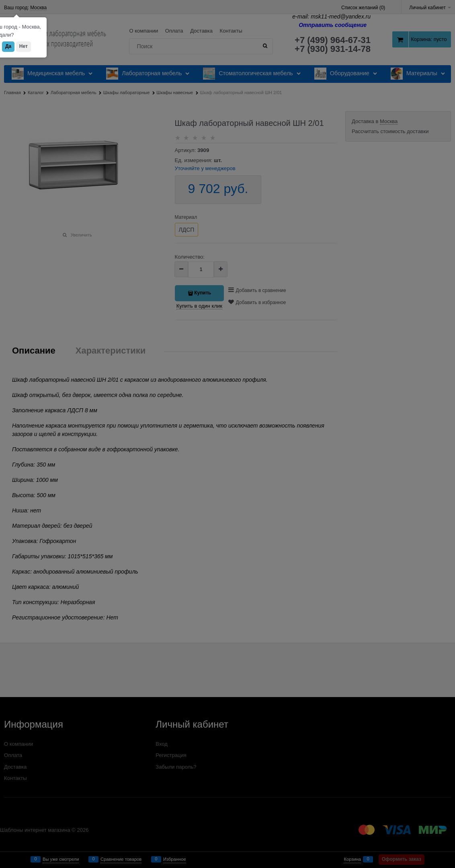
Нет (24, 46)
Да (8, 46)
